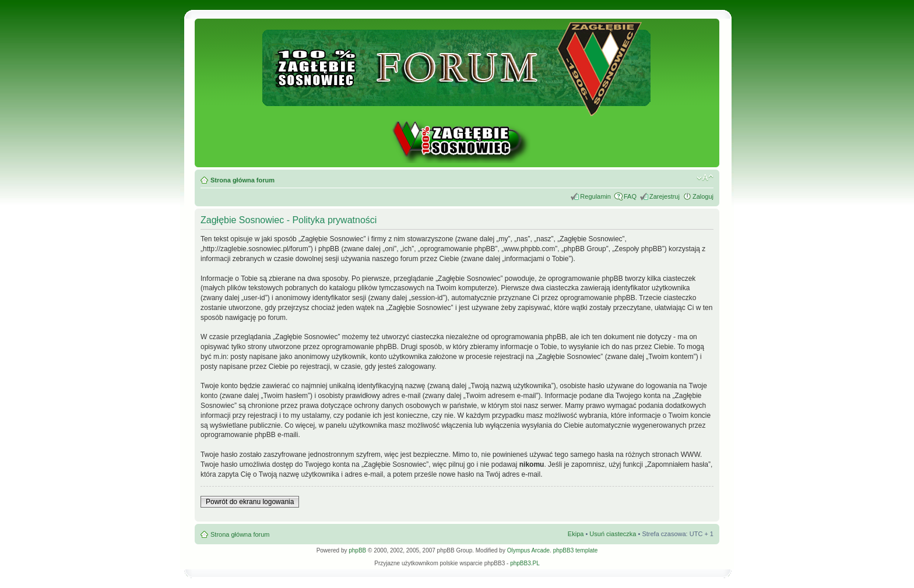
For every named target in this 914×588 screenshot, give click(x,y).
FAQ (630, 196)
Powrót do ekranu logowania (250, 502)
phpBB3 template (576, 550)
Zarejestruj (665, 196)
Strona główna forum (242, 180)
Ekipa (576, 534)
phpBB (357, 550)
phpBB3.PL (525, 563)
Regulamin (595, 196)
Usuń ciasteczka (613, 534)
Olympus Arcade (528, 550)
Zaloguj (703, 196)
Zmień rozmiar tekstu (705, 178)
